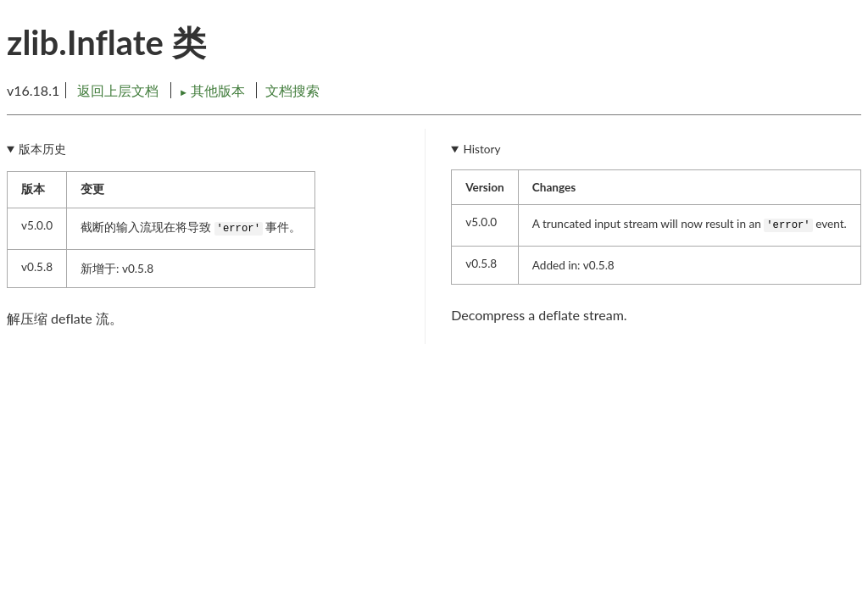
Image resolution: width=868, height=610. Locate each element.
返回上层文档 (118, 90)
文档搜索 (292, 90)
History (482, 149)
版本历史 (42, 149)
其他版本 (214, 90)
